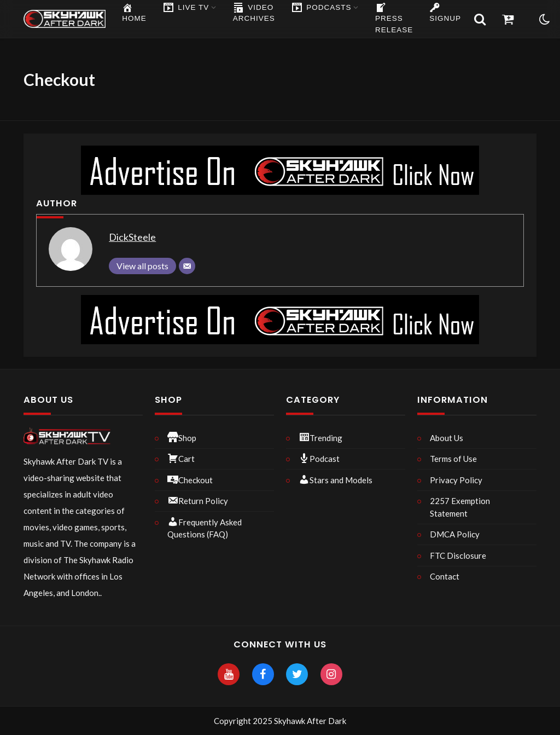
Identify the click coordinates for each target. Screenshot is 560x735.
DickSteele (132, 237)
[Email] (187, 266)
